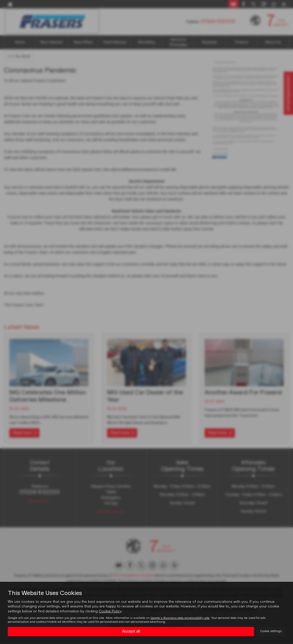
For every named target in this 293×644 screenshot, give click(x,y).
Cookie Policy (110, 611)
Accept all (131, 631)
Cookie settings (271, 631)
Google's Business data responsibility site (180, 618)
